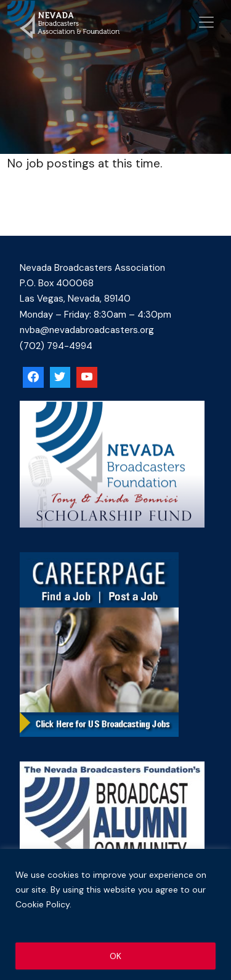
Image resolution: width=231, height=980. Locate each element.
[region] (115, 914)
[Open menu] (206, 22)
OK (115, 956)
